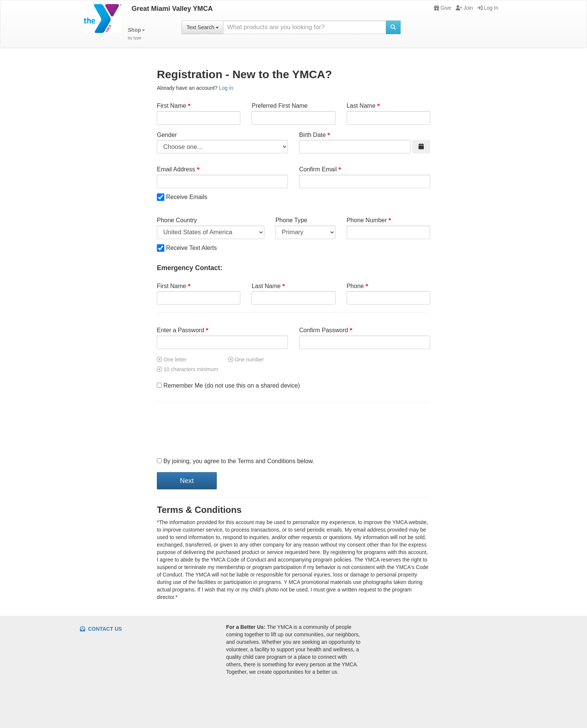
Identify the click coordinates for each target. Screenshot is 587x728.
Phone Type (291, 220)
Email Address (176, 169)
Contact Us (101, 629)
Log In (488, 8)
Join (464, 8)
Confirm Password (324, 330)
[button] (136, 34)
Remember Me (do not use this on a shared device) (228, 386)
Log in (226, 88)
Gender (167, 135)
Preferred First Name (279, 106)
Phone (355, 286)
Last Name (361, 106)
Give (442, 8)
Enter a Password (180, 330)
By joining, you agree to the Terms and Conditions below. (235, 461)
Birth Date (312, 135)
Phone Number (367, 220)
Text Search (203, 27)
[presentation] (214, 430)
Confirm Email (318, 169)
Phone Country (177, 220)
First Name (171, 106)
